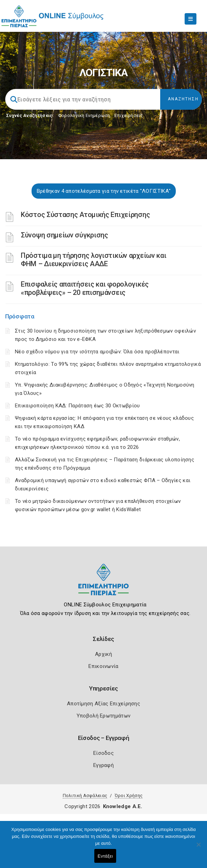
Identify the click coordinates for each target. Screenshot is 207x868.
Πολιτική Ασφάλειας (85, 795)
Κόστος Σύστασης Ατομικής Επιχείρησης (85, 215)
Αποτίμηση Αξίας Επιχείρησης (103, 704)
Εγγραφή (103, 765)
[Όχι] (198, 848)
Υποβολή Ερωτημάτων (103, 716)
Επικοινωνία (103, 666)
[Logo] (103, 585)
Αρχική (103, 654)
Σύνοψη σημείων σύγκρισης (64, 235)
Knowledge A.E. (123, 806)
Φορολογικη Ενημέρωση (84, 115)
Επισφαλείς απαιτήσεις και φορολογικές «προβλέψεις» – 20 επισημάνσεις (85, 288)
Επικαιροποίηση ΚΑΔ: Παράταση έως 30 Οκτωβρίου (77, 406)
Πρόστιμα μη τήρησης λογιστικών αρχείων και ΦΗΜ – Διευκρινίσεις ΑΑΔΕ (93, 260)
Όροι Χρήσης (129, 795)
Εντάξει (105, 856)
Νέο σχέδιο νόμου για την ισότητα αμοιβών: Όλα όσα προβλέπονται (98, 352)
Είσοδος (103, 753)
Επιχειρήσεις (129, 115)
